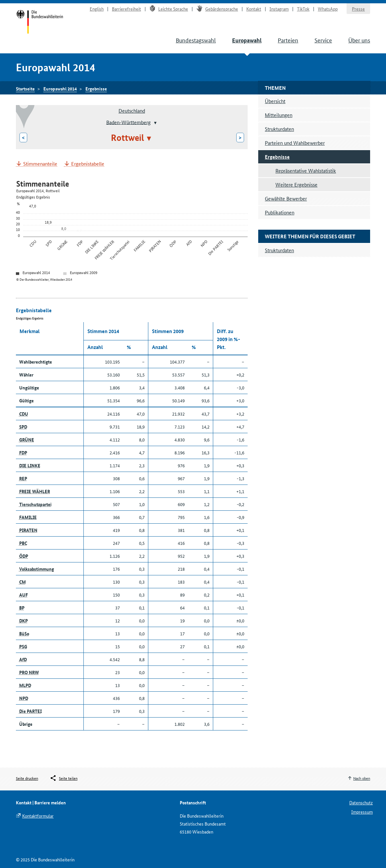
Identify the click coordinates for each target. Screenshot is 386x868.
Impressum (362, 812)
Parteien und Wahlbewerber (295, 143)
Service (323, 40)
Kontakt (254, 9)
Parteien (288, 40)
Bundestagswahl (196, 40)
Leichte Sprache (169, 9)
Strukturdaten (279, 129)
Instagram (279, 9)
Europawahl (247, 40)
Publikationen (280, 212)
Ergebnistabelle (88, 164)
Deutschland (132, 111)
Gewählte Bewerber (286, 198)
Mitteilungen (279, 115)
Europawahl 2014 (60, 88)
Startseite (40, 23)
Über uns (359, 40)
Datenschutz (361, 802)
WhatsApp (328, 9)
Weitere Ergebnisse (296, 184)
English (97, 9)
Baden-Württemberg (128, 122)
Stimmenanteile (40, 164)
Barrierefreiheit (126, 9)
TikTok (303, 9)
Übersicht (275, 101)
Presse (358, 9)
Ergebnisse (96, 88)
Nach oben (362, 778)
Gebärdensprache (217, 9)
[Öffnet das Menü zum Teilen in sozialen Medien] (64, 778)
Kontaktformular (38, 816)
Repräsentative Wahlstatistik (306, 171)
